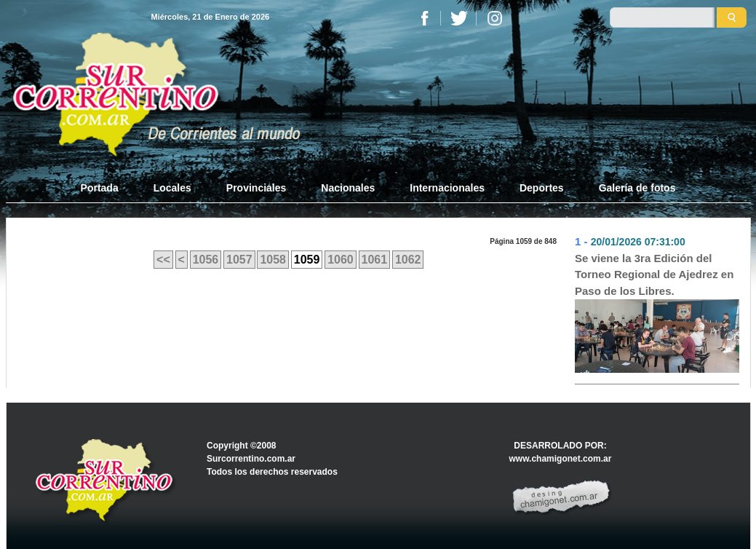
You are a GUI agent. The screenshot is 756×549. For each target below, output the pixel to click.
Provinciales (256, 188)
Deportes (542, 188)
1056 (206, 260)
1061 (375, 260)
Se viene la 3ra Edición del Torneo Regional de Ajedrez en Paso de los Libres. (654, 274)
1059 (307, 260)
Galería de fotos (637, 188)
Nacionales (348, 188)
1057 (239, 260)
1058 (273, 260)
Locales (172, 188)
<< (163, 260)
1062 (408, 260)
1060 (341, 260)
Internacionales (447, 188)
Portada (108, 187)
